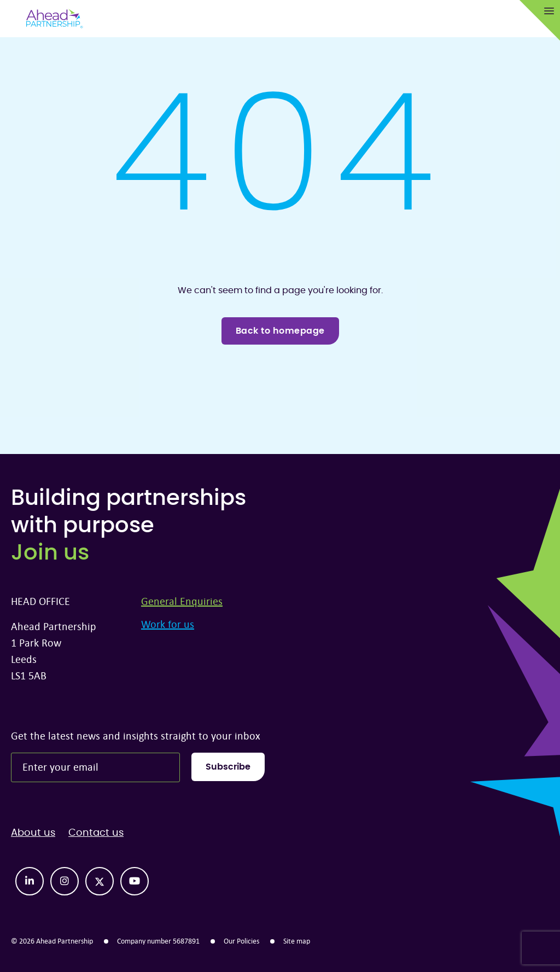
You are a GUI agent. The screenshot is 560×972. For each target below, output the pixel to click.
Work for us (168, 624)
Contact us (96, 833)
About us (33, 833)
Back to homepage (280, 331)
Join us (50, 553)
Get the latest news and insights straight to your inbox (136, 735)
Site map (297, 941)
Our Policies (241, 941)
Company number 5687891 (158, 941)
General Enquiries (182, 601)
